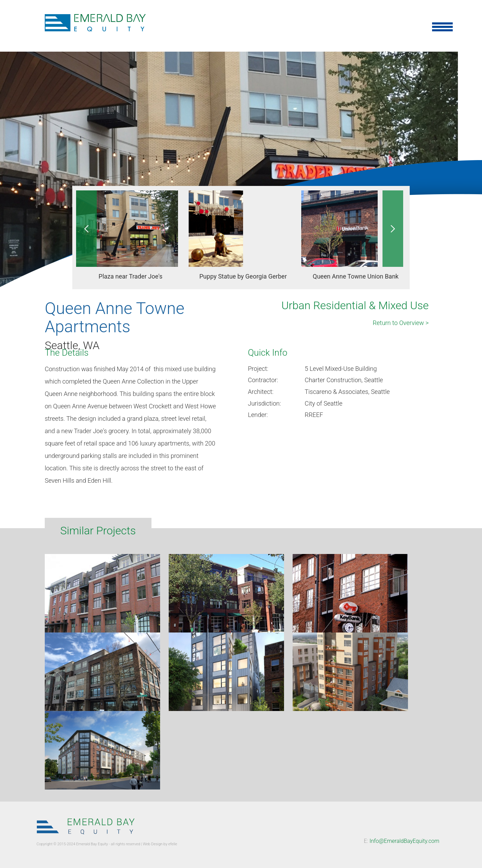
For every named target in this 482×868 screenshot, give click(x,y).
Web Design (153, 844)
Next (393, 229)
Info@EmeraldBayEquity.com (404, 841)
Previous (86, 229)
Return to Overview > (401, 323)
